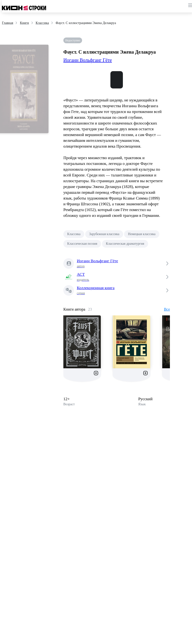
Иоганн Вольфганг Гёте (88, 60)
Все (167, 309)
